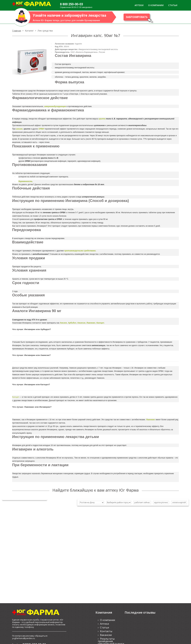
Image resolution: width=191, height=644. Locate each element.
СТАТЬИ (173, 5)
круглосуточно (161, 502)
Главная (17, 31)
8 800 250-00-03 (71, 4)
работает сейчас (142, 502)
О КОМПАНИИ (156, 5)
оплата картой (179, 502)
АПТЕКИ (139, 5)
